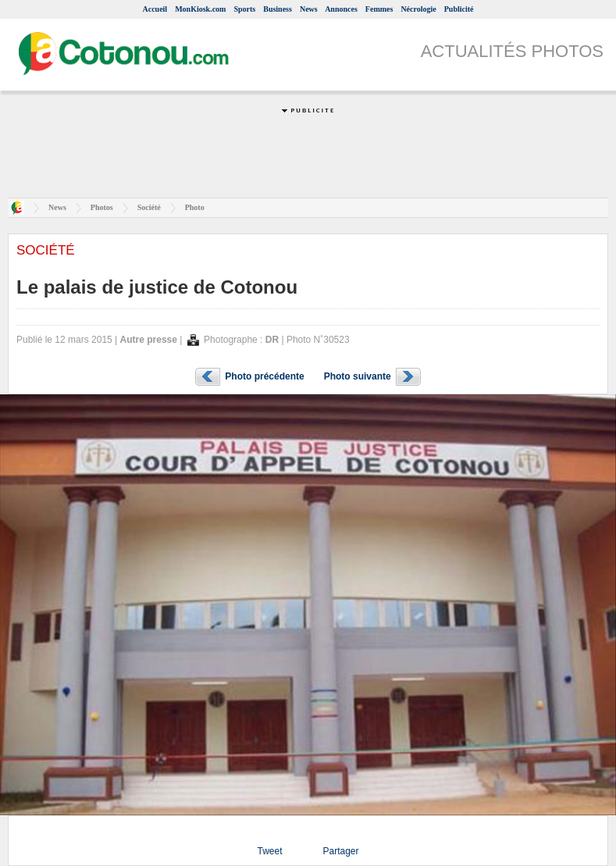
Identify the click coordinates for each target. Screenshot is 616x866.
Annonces (341, 9)
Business (278, 9)
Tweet (269, 851)
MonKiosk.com (200, 9)
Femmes (379, 9)
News (309, 9)
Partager (340, 851)
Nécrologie (418, 9)
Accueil (155, 9)
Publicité (459, 9)
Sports (244, 9)
